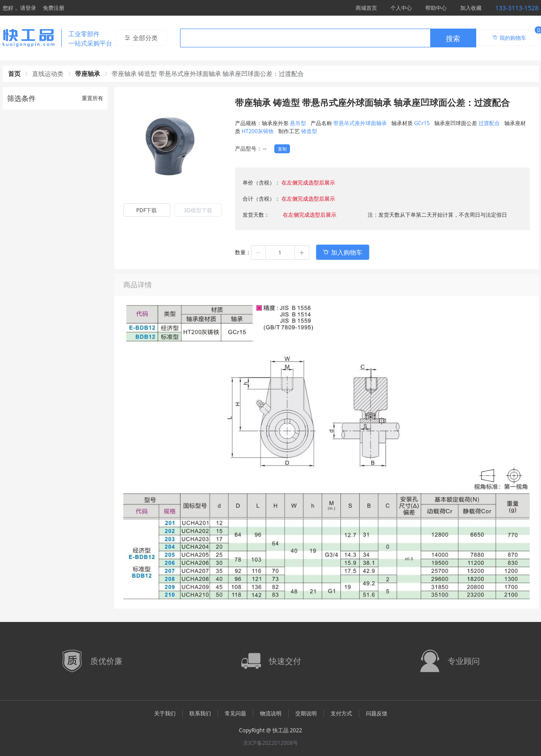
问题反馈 (377, 713)
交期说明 (306, 713)
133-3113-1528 (517, 8)
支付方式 (341, 713)
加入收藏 (471, 8)
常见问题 (235, 713)
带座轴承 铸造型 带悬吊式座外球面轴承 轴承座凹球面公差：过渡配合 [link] (208, 73)
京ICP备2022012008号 (271, 743)
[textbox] (305, 38)
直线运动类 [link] (48, 73)
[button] (259, 252)
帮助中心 (436, 8)
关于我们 (165, 713)
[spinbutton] (280, 252)
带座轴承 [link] (88, 73)
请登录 (28, 8)
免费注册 (54, 8)
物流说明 (271, 713)
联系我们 (200, 713)
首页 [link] (14, 73)
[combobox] (328, 38)
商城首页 (366, 8)
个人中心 (401, 8)
